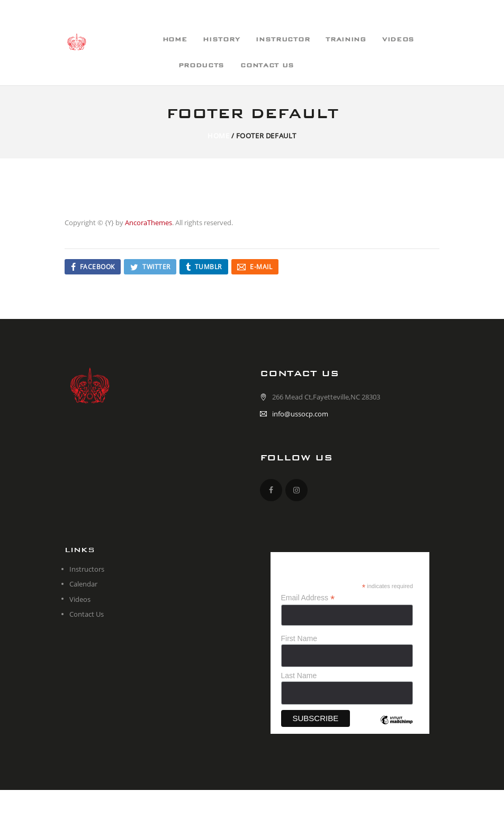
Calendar (83, 584)
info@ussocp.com (300, 414)
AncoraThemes (148, 223)
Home (218, 136)
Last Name (299, 676)
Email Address (308, 598)
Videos (80, 599)
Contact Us (87, 614)
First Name (299, 638)
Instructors (87, 569)
